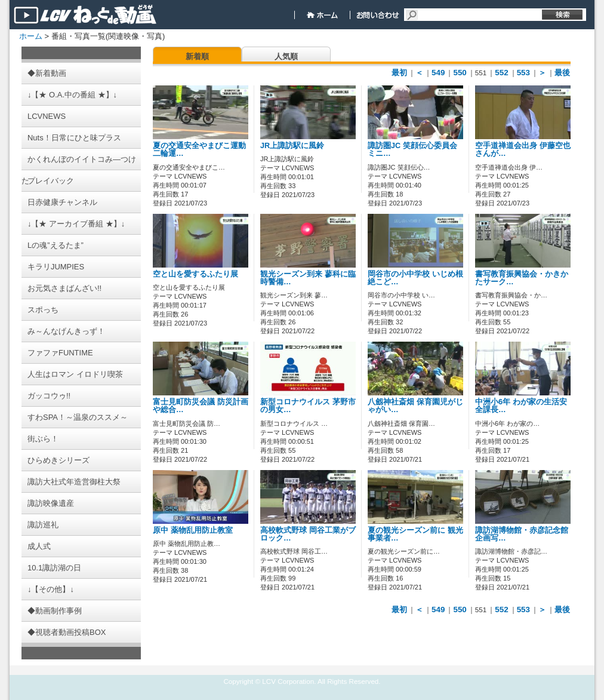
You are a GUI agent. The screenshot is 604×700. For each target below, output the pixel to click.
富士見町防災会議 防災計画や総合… (201, 406)
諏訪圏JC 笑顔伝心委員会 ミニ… (412, 150)
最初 (399, 73)
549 (438, 73)
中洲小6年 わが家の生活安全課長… (521, 406)
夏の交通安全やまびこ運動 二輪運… (199, 150)
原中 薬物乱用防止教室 (193, 530)
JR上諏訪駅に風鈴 (292, 146)
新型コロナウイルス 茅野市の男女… (308, 406)
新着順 (197, 56)
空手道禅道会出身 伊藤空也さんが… (523, 150)
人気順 (286, 56)
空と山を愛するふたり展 (195, 274)
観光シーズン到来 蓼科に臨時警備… (308, 278)
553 (523, 73)
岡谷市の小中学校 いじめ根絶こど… (415, 278)
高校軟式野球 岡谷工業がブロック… (308, 534)
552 (501, 73)
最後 (562, 73)
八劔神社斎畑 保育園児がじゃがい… (415, 406)
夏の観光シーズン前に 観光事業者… (415, 534)
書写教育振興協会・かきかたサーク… (522, 278)
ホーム (31, 36)
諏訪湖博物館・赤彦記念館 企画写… (522, 534)
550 (460, 73)
